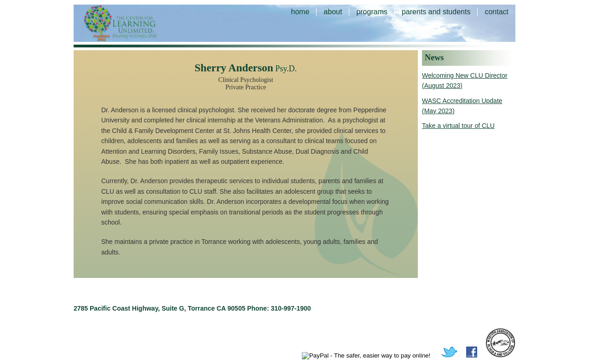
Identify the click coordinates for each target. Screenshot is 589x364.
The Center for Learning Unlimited (133, 23)
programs (372, 12)
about (333, 12)
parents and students (436, 12)
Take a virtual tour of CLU (458, 126)
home (300, 12)
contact (497, 12)
